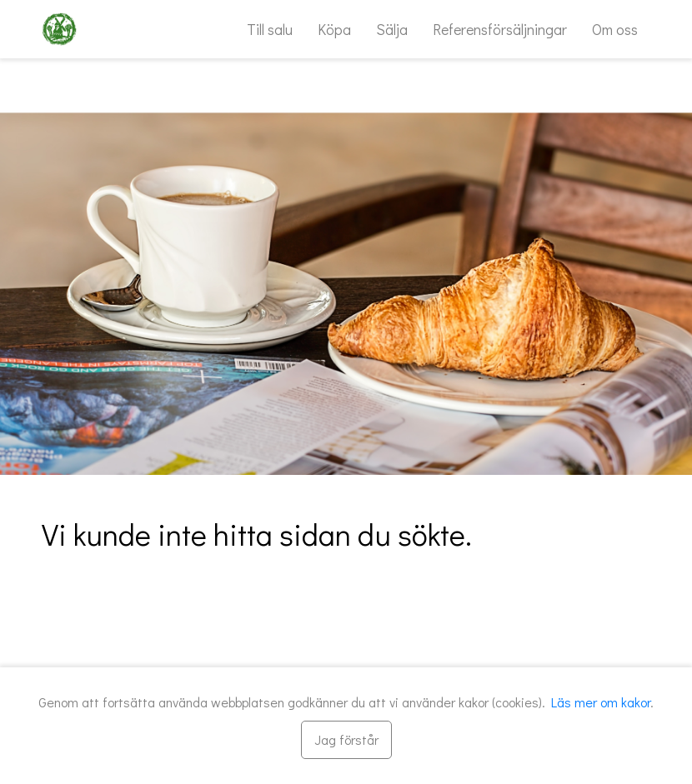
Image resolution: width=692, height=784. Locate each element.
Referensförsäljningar (500, 29)
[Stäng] (346, 740)
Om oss (615, 29)
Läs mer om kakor (601, 702)
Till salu (270, 29)
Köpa (334, 29)
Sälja (392, 29)
